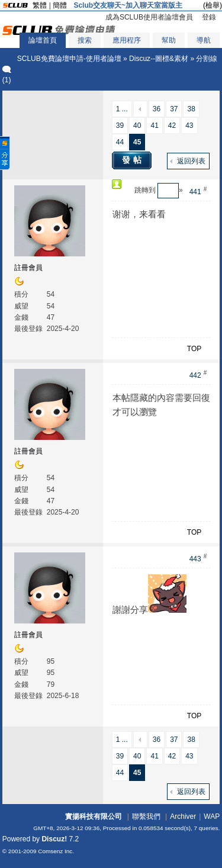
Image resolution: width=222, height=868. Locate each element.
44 (120, 142)
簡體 (60, 5)
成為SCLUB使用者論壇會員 (149, 17)
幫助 (169, 40)
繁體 (40, 5)
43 (189, 126)
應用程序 (127, 40)
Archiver (183, 816)
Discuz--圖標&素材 (159, 59)
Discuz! (54, 839)
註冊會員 (28, 268)
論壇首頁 (43, 40)
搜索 (85, 40)
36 (157, 109)
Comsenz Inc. (56, 851)
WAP (212, 816)
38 (191, 109)
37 (174, 109)
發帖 (133, 160)
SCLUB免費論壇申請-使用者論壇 (69, 59)
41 (154, 126)
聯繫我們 (146, 816)
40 (137, 126)
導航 (204, 40)
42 (172, 126)
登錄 (209, 17)
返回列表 (191, 161)
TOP (194, 349)
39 (120, 126)
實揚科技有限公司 (94, 816)
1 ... (122, 109)
